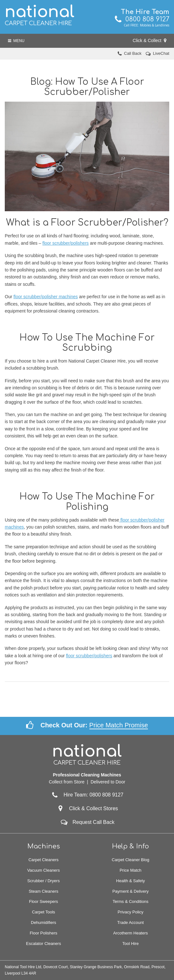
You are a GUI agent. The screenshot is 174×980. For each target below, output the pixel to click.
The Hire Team (145, 12)
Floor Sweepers (43, 901)
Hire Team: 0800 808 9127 (87, 795)
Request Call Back (94, 822)
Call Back (133, 53)
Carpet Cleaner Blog (130, 860)
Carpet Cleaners (43, 860)
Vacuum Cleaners (44, 870)
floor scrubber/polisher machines (45, 297)
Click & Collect (150, 40)
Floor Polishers (43, 933)
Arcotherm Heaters (131, 933)
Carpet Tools (43, 912)
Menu (16, 41)
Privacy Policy (131, 912)
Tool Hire (131, 944)
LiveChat (161, 53)
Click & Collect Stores (94, 808)
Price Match (131, 870)
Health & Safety (130, 881)
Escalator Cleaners (44, 944)
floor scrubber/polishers (66, 243)
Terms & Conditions (131, 901)
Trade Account (131, 922)
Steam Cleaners (43, 891)
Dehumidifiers (43, 922)
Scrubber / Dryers (44, 881)
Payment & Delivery (130, 891)
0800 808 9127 (142, 19)
